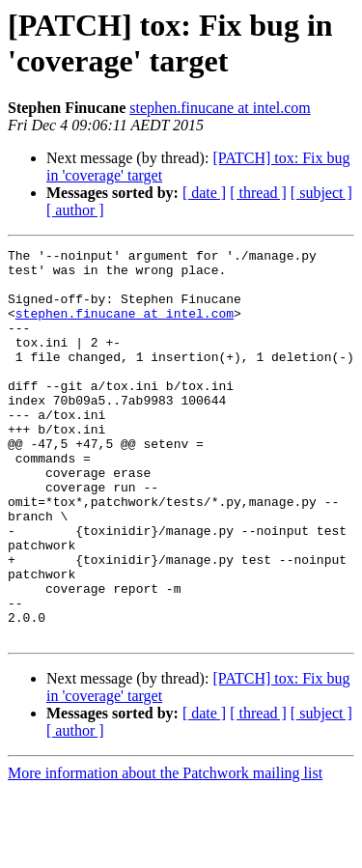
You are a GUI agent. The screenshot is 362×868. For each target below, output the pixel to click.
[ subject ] (321, 193)
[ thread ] (258, 193)
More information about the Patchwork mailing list (165, 851)
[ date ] (204, 193)
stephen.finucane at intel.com (220, 108)
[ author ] (75, 210)
